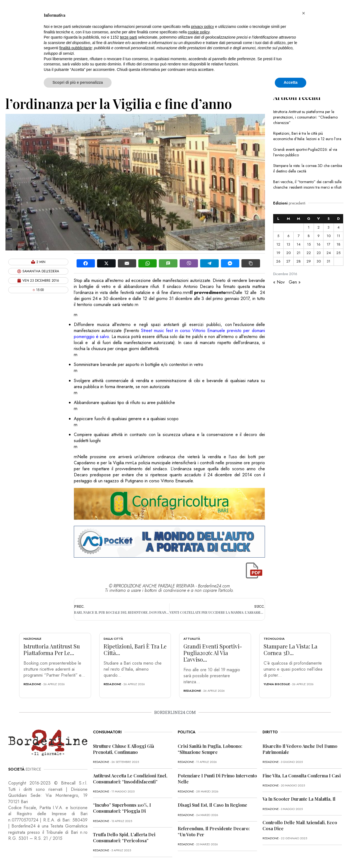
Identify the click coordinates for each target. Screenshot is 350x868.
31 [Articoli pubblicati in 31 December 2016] (329, 261)
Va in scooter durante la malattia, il (299, 799)
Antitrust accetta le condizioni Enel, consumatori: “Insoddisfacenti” (130, 779)
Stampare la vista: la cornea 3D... (291, 649)
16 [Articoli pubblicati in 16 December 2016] (319, 244)
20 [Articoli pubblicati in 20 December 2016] (288, 253)
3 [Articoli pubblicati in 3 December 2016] (329, 227)
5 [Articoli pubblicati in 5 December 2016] (278, 236)
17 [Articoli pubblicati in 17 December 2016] (329, 244)
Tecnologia (274, 639)
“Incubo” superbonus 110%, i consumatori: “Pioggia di (122, 808)
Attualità (192, 639)
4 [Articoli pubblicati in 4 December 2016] (339, 227)
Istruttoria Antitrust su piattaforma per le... (52, 649)
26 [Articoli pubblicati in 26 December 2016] (278, 261)
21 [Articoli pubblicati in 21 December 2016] (299, 253)
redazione (32, 684)
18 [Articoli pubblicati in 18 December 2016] (339, 244)
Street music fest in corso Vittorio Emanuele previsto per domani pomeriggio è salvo (169, 334)
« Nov (279, 282)
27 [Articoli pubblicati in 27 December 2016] (288, 261)
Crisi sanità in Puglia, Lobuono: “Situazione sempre (210, 749)
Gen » (295, 282)
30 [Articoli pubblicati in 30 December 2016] (319, 261)
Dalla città (113, 639)
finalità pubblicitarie (76, 48)
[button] (304, 13)
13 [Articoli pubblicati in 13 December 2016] (288, 244)
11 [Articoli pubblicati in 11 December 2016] (339, 236)
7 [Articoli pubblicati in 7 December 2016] (299, 236)
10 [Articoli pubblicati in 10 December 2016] (329, 236)
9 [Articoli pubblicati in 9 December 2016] (319, 236)
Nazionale (32, 639)
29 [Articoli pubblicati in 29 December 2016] (309, 261)
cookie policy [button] (199, 32)
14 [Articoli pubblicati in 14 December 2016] (299, 244)
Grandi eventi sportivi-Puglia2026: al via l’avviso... (213, 653)
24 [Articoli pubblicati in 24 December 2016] (329, 253)
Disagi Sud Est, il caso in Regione (212, 805)
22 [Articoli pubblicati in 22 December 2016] (309, 253)
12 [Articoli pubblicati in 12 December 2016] (278, 244)
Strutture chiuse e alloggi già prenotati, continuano (123, 749)
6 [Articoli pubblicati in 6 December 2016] (288, 236)
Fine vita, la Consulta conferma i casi (302, 776)
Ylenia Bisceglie (277, 684)
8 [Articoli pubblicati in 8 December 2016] (309, 236)
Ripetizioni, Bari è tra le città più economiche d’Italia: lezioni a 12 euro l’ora (307, 136)
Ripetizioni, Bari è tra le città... (135, 649)
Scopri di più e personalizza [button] (78, 82)
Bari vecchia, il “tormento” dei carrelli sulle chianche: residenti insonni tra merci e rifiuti (307, 184)
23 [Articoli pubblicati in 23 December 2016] (319, 253)
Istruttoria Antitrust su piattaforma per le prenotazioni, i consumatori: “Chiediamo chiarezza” (305, 117)
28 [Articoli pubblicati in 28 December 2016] (299, 261)
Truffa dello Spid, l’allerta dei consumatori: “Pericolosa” (124, 837)
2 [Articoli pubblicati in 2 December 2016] (319, 227)
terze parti (129, 37)
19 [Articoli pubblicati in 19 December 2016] (278, 253)
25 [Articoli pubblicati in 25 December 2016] (338, 253)
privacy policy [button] (203, 27)
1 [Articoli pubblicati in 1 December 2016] (309, 227)
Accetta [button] (291, 82)
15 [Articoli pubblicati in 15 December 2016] (309, 244)
